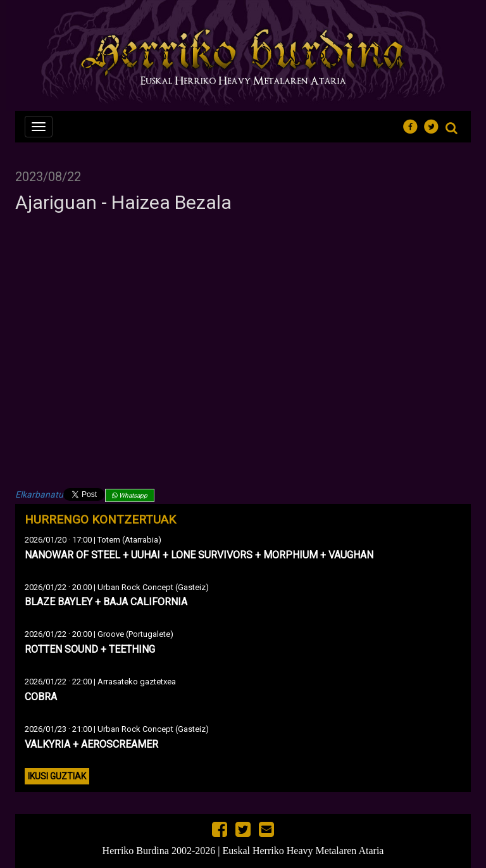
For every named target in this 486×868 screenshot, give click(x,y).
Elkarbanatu (39, 494)
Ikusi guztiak (57, 776)
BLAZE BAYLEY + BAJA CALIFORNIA (106, 602)
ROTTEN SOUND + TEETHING (90, 649)
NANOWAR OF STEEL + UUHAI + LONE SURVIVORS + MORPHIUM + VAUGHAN (199, 555)
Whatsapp (130, 495)
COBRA (41, 697)
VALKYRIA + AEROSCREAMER (91, 744)
